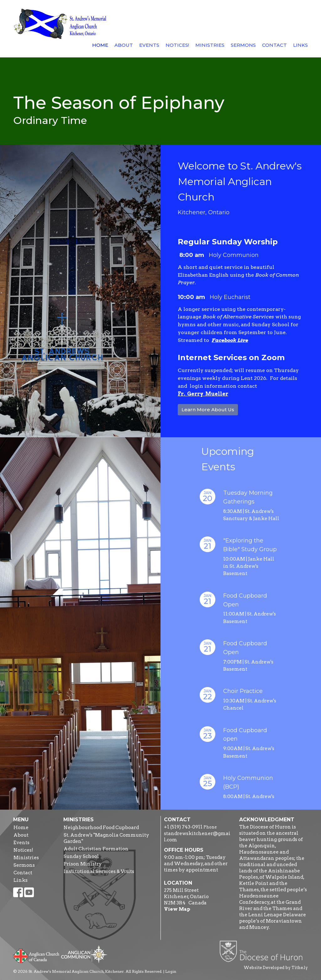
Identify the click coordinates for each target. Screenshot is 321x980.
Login (171, 971)
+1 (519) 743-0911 (183, 827)
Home (100, 45)
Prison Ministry (83, 864)
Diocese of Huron (263, 951)
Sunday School (81, 856)
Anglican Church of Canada (37, 955)
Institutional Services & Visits (99, 871)
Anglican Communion (84, 954)
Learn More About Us (208, 410)
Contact (274, 45)
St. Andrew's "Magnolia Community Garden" (106, 838)
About (124, 45)
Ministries (210, 45)
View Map (177, 909)
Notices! (177, 45)
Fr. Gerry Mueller (203, 394)
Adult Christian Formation (96, 849)
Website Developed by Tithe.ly (276, 968)
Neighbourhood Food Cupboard (101, 828)
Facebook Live (230, 340)
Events (149, 45)
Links (300, 45)
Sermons (243, 45)
